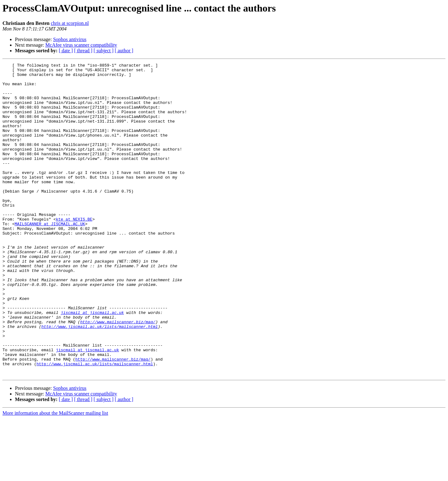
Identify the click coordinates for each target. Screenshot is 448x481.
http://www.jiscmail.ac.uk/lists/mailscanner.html (100, 380)
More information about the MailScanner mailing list (55, 476)
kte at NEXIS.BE (74, 251)
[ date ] (66, 51)
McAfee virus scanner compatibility (81, 45)
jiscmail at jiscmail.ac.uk (92, 363)
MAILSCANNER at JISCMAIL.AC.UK (50, 256)
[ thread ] (83, 51)
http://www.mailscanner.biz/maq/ (118, 374)
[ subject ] (104, 51)
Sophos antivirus (70, 39)
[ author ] (124, 51)
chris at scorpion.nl (70, 23)
